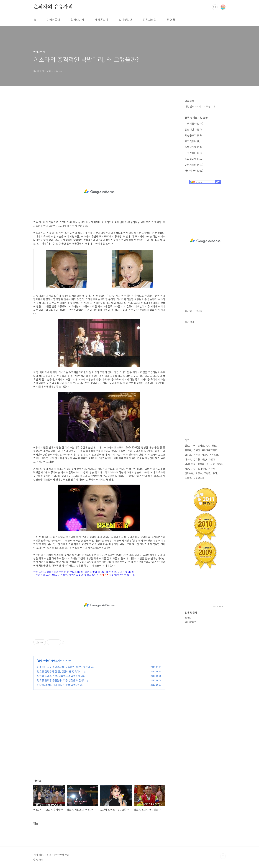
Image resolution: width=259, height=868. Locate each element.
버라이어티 (194, 171)
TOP (223, 856)
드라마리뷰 (194, 159)
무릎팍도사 (199, 478)
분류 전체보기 (196, 118)
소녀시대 (202, 469)
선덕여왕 (189, 473)
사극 (193, 445)
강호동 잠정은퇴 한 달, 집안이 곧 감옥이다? (60, 671)
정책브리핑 (150, 20)
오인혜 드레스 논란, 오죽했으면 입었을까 (59, 676)
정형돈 (220, 464)
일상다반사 (77, 20)
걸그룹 (197, 459)
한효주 (188, 450)
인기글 (199, 311)
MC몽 (205, 455)
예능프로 (214, 455)
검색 (215, 7)
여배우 (188, 459)
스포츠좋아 (193, 153)
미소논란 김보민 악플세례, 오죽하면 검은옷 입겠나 (64, 667)
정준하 (212, 469)
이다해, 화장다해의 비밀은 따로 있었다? (58, 685)
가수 (193, 469)
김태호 (188, 455)
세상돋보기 (102, 20)
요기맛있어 (126, 20)
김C (208, 445)
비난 (187, 469)
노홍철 (188, 478)
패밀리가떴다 (208, 459)
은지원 (201, 445)
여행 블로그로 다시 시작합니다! (200, 106)
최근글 (188, 311)
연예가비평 (44, 661)
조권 (214, 445)
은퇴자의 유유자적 (53, 7)
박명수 (199, 473)
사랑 (213, 464)
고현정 (207, 473)
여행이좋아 (53, 20)
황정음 (201, 464)
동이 (215, 473)
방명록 (171, 20)
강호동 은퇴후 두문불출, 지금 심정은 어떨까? (61, 680)
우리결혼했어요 (209, 450)
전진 (187, 445)
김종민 (197, 455)
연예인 (197, 450)
